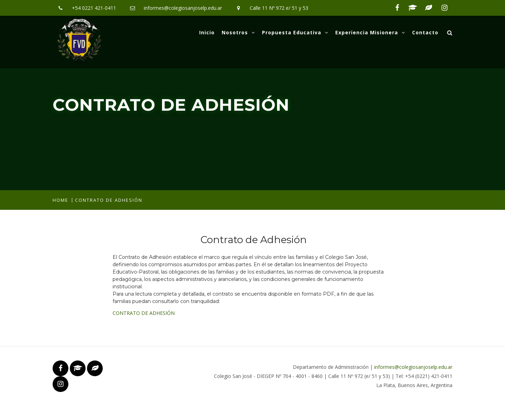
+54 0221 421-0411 (94, 8)
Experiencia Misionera (370, 32)
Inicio (207, 32)
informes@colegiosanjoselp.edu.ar (183, 8)
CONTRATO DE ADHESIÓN (144, 313)
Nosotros (238, 32)
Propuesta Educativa (295, 32)
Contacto (425, 32)
